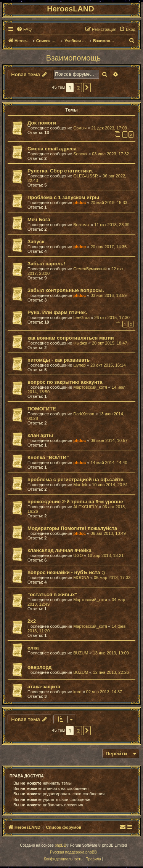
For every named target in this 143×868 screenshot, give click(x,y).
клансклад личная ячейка (59, 550)
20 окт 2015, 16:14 (108, 365)
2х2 (32, 621)
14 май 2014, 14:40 (109, 463)
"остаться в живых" (52, 594)
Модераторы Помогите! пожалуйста (72, 528)
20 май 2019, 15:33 (109, 203)
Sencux (80, 154)
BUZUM (81, 653)
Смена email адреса (52, 149)
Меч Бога (39, 219)
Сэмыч (80, 128)
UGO (78, 555)
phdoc (80, 203)
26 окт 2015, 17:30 (112, 318)
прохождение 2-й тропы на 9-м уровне (75, 502)
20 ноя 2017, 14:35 (108, 247)
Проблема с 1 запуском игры (63, 197)
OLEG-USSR (86, 176)
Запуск (36, 242)
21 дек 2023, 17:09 (109, 128)
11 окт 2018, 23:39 (112, 225)
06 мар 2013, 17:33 (112, 578)
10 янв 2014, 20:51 (110, 485)
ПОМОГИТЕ (42, 409)
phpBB (61, 845)
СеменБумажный (90, 269)
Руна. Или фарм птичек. (57, 312)
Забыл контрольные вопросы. (66, 290)
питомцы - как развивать (59, 360)
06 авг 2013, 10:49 (108, 533)
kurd (77, 692)
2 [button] (78, 88)
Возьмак (81, 225)
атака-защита (44, 687)
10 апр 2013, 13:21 (106, 555)
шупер (80, 365)
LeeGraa (81, 318)
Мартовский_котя (90, 387)
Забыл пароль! (46, 264)
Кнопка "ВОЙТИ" (48, 457)
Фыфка (80, 343)
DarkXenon (84, 414)
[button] (87, 88)
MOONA (81, 578)
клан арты (40, 435)
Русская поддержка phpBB (73, 852)
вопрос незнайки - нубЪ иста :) (66, 572)
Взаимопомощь (73, 58)
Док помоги (42, 123)
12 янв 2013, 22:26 (111, 672)
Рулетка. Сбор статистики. (60, 171)
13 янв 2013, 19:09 (111, 653)
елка (33, 648)
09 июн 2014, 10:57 (109, 440)
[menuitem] (24, 29)
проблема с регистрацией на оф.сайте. (76, 479)
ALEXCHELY (85, 507)
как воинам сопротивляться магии (71, 338)
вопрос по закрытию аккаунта (65, 382)
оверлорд (39, 667)
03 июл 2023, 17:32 (110, 154)
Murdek (80, 485)
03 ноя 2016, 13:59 (108, 295)
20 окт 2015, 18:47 (110, 343)
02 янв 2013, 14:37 (104, 692)
